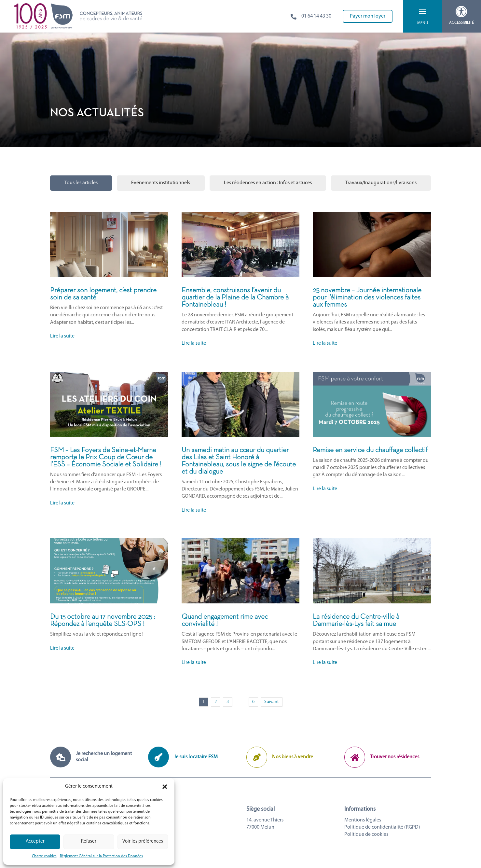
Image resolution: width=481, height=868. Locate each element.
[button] (165, 787)
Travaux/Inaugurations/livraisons (381, 183)
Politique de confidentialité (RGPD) (382, 827)
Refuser (89, 841)
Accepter (35, 841)
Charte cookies (44, 856)
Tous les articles (81, 183)
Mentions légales (363, 820)
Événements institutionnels (161, 183)
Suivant (272, 702)
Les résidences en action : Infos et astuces (268, 183)
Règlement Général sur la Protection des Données (101, 856)
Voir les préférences (143, 841)
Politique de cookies (366, 834)
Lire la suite (62, 336)
